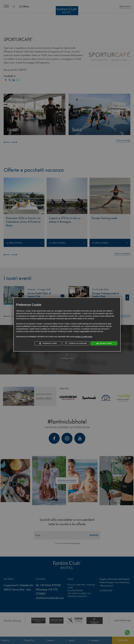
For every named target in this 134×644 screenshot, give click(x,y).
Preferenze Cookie (48, 343)
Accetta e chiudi (104, 343)
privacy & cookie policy (84, 337)
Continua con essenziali (76, 343)
